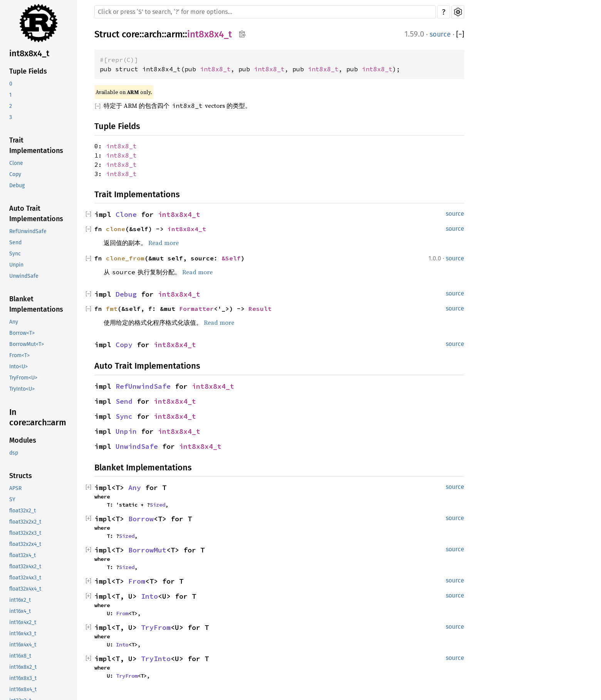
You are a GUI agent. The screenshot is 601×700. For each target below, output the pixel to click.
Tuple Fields (28, 71)
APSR (15, 488)
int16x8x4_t (23, 689)
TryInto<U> (22, 389)
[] (460, 34)
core (131, 34)
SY (12, 499)
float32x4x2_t (25, 567)
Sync (15, 254)
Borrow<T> (22, 333)
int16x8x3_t (23, 678)
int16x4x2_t (23, 622)
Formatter (196, 309)
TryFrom (156, 627)
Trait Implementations (36, 145)
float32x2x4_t (25, 544)
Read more (164, 243)
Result (260, 309)
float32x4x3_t (25, 578)
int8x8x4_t (29, 53)
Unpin (16, 265)
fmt (112, 309)
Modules (23, 440)
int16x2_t (20, 600)
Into (149, 596)
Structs (21, 476)
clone (116, 229)
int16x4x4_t (23, 645)
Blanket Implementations (36, 304)
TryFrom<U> (23, 378)
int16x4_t (20, 611)
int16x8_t (20, 656)
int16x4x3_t (23, 634)
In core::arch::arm (38, 417)
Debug (17, 185)
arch (153, 34)
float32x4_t (23, 555)
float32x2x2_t (25, 522)
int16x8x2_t (23, 667)
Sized (158, 505)
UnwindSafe (24, 276)
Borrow (141, 519)
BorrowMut (147, 550)
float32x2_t (23, 511)
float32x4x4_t (25, 589)
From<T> (19, 355)
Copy (15, 174)
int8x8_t (215, 69)
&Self (231, 258)
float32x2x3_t (25, 533)
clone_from (125, 258)
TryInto (156, 659)
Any (14, 322)
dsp (14, 453)
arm (175, 34)
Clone (16, 163)
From (137, 581)
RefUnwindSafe (28, 231)
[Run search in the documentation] (265, 12)
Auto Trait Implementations (36, 214)
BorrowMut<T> (27, 344)
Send (15, 243)
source (440, 34)
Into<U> (18, 367)
